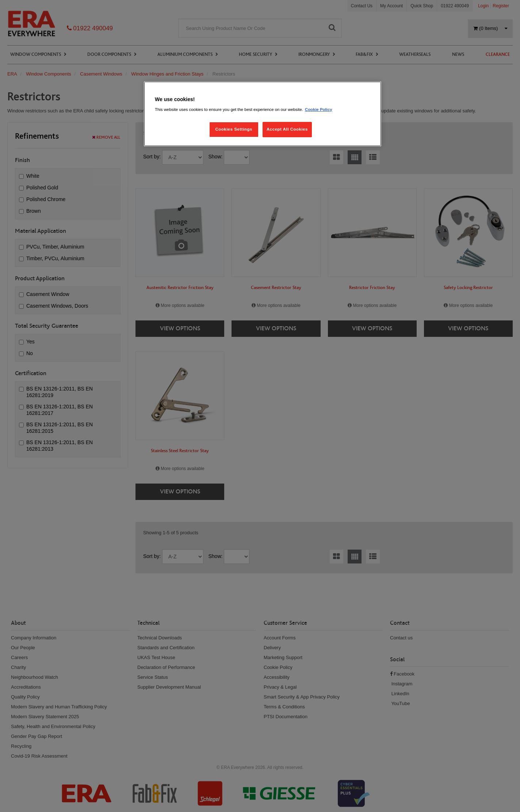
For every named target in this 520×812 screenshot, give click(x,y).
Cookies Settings (234, 129)
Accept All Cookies (287, 129)
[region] (263, 114)
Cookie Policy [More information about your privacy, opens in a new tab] (319, 109)
